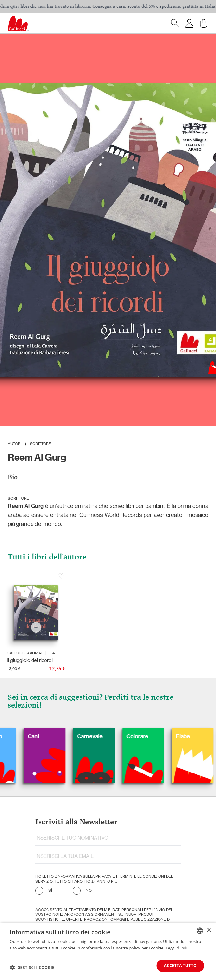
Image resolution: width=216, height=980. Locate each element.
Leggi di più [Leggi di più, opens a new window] (177, 948)
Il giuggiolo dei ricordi (30, 660)
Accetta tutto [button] (180, 966)
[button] (32, 967)
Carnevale (99, 736)
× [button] (209, 930)
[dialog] (108, 951)
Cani (42, 736)
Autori (15, 444)
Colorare (146, 736)
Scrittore (40, 444)
